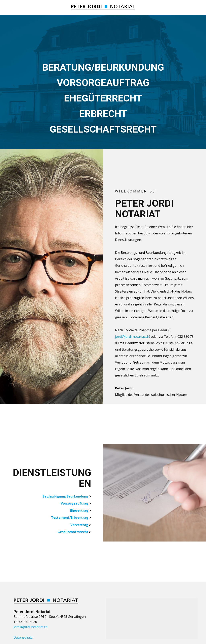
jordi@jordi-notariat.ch (132, 337)
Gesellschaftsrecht (73, 532)
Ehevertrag (79, 510)
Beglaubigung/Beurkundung (65, 496)
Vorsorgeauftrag (75, 503)
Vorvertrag (79, 525)
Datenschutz (23, 637)
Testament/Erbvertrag (70, 517)
